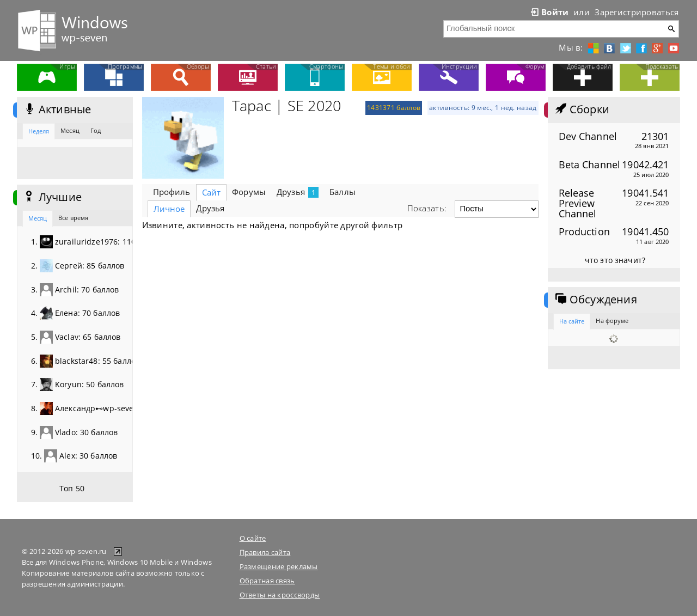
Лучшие (52, 197)
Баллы (343, 192)
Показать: (427, 208)
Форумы (249, 192)
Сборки (581, 109)
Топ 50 (72, 488)
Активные (57, 109)
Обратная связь (267, 581)
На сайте (572, 321)
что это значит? (615, 260)
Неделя (39, 131)
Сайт (212, 192)
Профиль (172, 192)
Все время (73, 218)
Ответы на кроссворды (280, 595)
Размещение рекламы (279, 566)
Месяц (70, 130)
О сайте (253, 538)
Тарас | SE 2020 (287, 106)
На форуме (612, 321)
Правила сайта (265, 552)
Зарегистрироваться (637, 12)
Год (96, 130)
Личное (169, 209)
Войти (549, 12)
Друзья (298, 192)
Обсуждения (595, 300)
